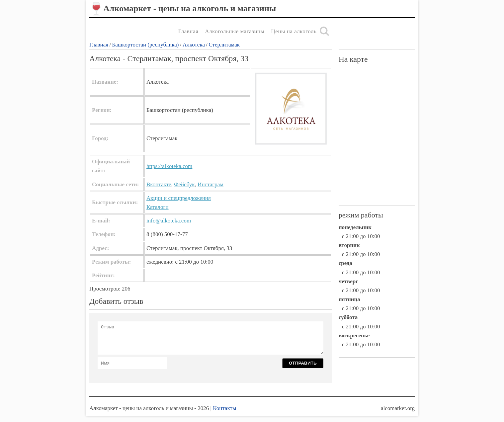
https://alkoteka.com (169, 166)
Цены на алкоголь (294, 31)
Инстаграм (210, 184)
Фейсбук (184, 184)
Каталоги (158, 207)
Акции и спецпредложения (179, 198)
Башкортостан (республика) (146, 45)
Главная (188, 31)
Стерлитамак (224, 45)
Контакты (224, 408)
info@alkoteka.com (169, 221)
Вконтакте (159, 184)
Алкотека (194, 45)
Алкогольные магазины (235, 31)
